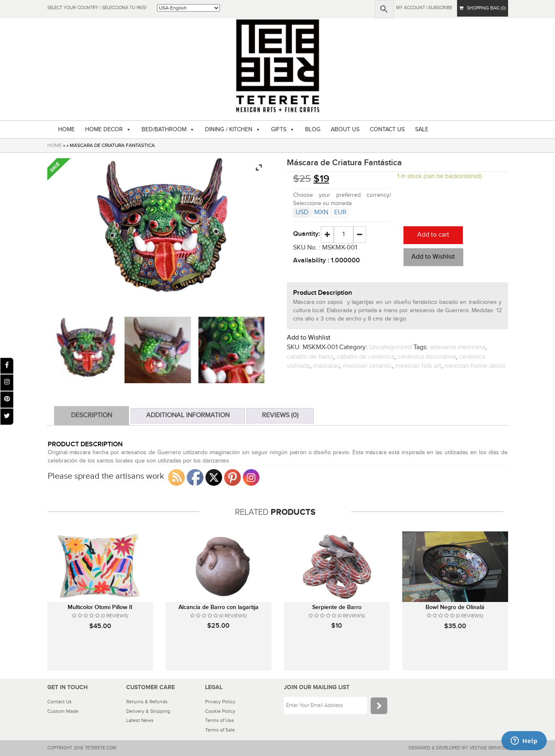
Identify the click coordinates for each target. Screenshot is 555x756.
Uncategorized (390, 347)
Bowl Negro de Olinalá (455, 607)
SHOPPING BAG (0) (483, 8)
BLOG (313, 130)
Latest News (140, 720)
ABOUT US (345, 130)
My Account (411, 8)
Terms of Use (220, 720)
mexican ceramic (367, 366)
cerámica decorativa (427, 357)
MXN (321, 212)
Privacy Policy (220, 702)
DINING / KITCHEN (229, 130)
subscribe (440, 8)
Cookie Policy (220, 711)
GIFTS (279, 130)
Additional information (188, 415)
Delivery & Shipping (148, 711)
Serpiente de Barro (337, 607)
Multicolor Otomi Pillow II (100, 607)
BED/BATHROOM (164, 130)
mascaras (326, 366)
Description (92, 415)
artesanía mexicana (457, 347)
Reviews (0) (280, 415)
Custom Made (63, 711)
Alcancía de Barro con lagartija (219, 607)
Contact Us (60, 702)
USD (302, 212)
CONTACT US (387, 130)
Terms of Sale (220, 730)
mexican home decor (475, 366)
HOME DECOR (104, 130)
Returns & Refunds (147, 702)
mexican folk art (418, 366)
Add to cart (433, 235)
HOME (66, 130)
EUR (340, 212)
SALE (422, 130)
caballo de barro (310, 357)
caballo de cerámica (366, 357)
